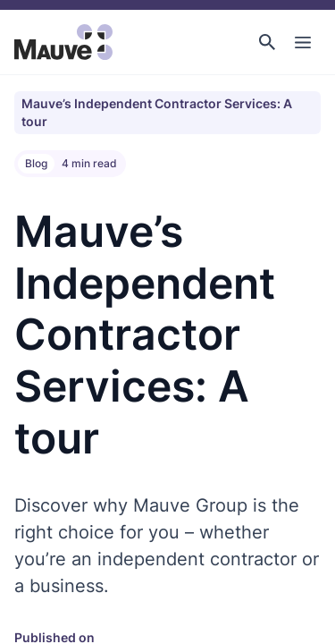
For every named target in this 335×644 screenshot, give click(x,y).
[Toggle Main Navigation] (303, 42)
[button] (267, 42)
